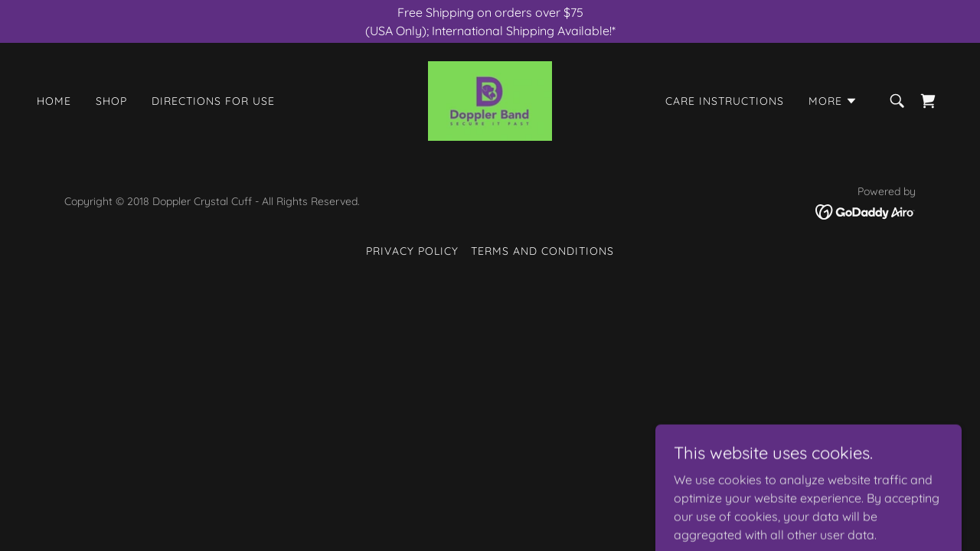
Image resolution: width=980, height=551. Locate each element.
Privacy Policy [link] (412, 251)
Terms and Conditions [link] (542, 251)
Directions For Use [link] (213, 101)
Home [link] (54, 101)
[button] (833, 101)
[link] (490, 99)
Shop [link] (111, 101)
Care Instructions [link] (725, 101)
